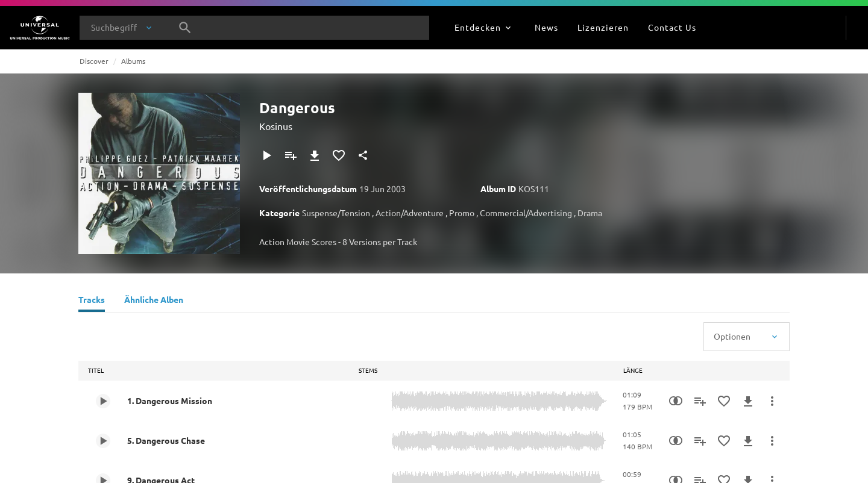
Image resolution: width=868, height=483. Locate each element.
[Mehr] (772, 401)
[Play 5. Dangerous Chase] (103, 441)
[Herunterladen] (315, 155)
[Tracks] (92, 301)
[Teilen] (363, 155)
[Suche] (185, 28)
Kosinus (276, 126)
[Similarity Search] (676, 401)
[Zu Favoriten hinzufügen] (339, 155)
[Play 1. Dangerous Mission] (103, 401)
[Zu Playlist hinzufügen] (291, 155)
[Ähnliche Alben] (154, 301)
